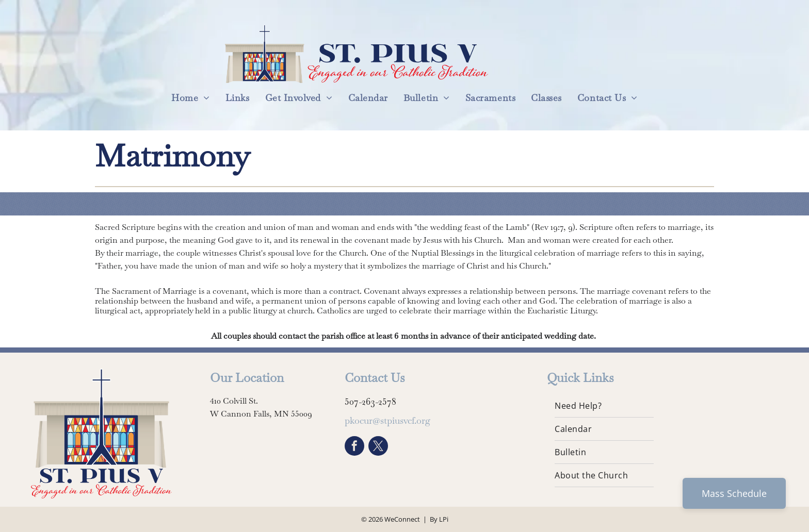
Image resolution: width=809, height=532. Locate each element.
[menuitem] (191, 98)
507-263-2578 (370, 401)
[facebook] (354, 447)
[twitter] (378, 447)
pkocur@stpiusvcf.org (387, 420)
